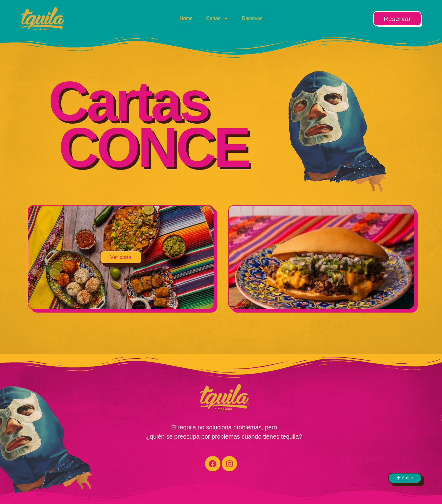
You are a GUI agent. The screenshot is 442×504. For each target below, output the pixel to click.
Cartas (217, 18)
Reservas (252, 18)
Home (186, 18)
